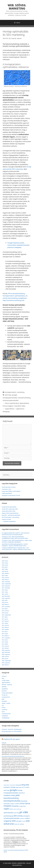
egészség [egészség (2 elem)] (18, 787)
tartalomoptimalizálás (11, 400)
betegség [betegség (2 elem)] (18, 785)
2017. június (5, 619)
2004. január (5, 659)
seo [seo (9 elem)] (15, 816)
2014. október (5, 629)
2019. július (5, 609)
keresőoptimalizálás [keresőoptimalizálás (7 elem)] (12, 801)
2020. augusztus (6, 598)
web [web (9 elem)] (28, 821)
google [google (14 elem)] (13, 790)
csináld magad (6, 680)
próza (3, 712)
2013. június (5, 640)
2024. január (5, 571)
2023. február (5, 580)
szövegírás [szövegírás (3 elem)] (26, 816)
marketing (21, 392)
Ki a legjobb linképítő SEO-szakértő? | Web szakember (16, 533)
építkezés (4, 687)
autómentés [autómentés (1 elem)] (13, 785)
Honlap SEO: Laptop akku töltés (10, 509)
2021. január (5, 594)
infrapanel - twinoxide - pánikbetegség (12, 729)
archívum (4, 676)
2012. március (5, 646)
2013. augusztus (6, 638)
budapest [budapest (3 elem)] (7, 787)
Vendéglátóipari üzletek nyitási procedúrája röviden (15, 538)
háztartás (4, 691)
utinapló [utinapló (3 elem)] (19, 821)
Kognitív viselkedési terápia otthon (18, 546)
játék (3, 699)
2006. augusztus (6, 650)
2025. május (5, 563)
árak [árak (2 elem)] (16, 824)
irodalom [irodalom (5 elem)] (7, 795)
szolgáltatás (5, 716)
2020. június (5, 602)
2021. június (5, 590)
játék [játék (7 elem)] (18, 795)
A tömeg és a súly (6, 489)
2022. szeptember (6, 584)
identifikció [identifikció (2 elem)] (22, 793)
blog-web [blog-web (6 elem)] (25, 785)
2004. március (5, 656)
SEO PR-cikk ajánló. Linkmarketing (10, 517)
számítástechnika (6, 714)
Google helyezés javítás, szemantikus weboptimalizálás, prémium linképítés (19, 245)
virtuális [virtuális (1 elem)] (24, 821)
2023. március (5, 578)
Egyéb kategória (6, 683)
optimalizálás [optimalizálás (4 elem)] (8, 813)
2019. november (6, 607)
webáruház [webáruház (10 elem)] (9, 824)
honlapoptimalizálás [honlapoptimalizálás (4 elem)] (11, 793)
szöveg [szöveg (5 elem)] (20, 816)
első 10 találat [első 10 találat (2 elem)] (25, 787)
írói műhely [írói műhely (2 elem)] (21, 824)
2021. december (6, 588)
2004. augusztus (6, 654)
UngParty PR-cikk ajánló (12, 739)
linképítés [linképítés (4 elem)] (15, 806)
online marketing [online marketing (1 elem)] (17, 809)
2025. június (5, 561)
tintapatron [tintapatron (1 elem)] (22, 818)
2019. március (5, 611)
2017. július (5, 617)
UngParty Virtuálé (6, 519)
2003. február (5, 665)
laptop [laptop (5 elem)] (28, 803)
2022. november (6, 582)
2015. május (5, 623)
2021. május (5, 592)
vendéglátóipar (6, 718)
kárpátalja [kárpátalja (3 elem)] (24, 801)
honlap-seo (5, 695)
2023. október (5, 573)
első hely (8, 395)
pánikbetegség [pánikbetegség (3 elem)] (8, 816)
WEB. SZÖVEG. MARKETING (17, 7)
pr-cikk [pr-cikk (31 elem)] (24, 812)
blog (3, 678)
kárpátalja (4, 701)
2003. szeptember (6, 661)
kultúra (4, 707)
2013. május (5, 642)
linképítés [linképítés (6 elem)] (8, 806)
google (14, 395)
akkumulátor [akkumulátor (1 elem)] (7, 785)
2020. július (5, 600)
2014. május (5, 634)
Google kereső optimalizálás (9, 507)
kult (3, 705)
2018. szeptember (6, 615)
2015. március (5, 625)
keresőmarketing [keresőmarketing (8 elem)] (11, 798)
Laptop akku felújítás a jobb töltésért (11, 491)
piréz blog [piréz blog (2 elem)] (16, 813)
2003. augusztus (6, 663)
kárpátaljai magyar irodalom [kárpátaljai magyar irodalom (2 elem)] (12, 804)
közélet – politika (6, 703)
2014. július (5, 632)
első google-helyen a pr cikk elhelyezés (12, 731)
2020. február (5, 605)
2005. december (6, 652)
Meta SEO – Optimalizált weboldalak (11, 515)
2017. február (5, 621)
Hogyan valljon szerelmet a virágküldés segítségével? (17, 541)
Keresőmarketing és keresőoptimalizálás (12, 535)
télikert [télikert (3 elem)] (28, 818)
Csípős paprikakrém (7, 493)
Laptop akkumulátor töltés (9, 511)
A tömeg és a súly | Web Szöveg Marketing (13, 537)
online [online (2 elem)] (11, 809)
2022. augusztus (6, 586)
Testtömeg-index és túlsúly (9, 487)
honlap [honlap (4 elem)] (20, 790)
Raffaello (4, 743)
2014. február (5, 636)
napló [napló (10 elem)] (6, 809)
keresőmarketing (24, 398)
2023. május (5, 575)
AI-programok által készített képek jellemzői (13, 756)
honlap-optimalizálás (7, 693)
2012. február (5, 648)
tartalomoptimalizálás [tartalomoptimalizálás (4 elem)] (11, 818)
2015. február (5, 627)
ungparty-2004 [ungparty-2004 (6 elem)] (10, 821)
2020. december (6, 596)
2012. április (5, 644)
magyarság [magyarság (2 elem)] (22, 806)
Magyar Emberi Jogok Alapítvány (10, 513)
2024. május (5, 569)
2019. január (5, 613)
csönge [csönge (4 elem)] (13, 787)
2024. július (5, 567)
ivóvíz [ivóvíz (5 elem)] (13, 795)
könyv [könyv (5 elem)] (22, 803)
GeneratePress (17, 865)
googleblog (5, 689)
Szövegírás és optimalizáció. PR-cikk (11, 495)
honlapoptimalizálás (10, 398)
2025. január (5, 565)
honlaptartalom (10, 392)
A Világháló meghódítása (9, 521)
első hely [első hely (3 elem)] (6, 790)
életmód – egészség (7, 685)
